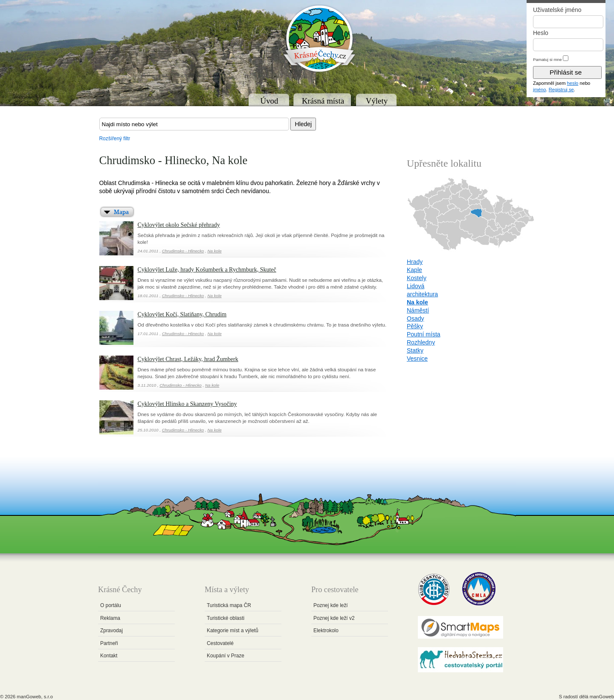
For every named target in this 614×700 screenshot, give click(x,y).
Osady (415, 318)
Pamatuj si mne (547, 59)
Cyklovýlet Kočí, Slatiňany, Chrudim (182, 314)
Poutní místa (424, 334)
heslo (573, 83)
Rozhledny (421, 342)
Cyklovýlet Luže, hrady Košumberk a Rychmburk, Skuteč (207, 270)
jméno (539, 90)
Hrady (415, 262)
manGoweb (602, 697)
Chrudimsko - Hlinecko (183, 251)
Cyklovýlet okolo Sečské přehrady (179, 225)
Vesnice (417, 359)
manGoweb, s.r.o (35, 697)
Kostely (417, 278)
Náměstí (418, 310)
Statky (415, 350)
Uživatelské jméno (557, 10)
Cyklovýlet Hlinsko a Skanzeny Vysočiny (187, 404)
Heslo (541, 33)
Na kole (214, 251)
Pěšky (415, 326)
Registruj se (561, 90)
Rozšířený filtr (115, 139)
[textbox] (194, 124)
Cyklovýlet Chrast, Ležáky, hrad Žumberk (188, 359)
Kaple (414, 270)
